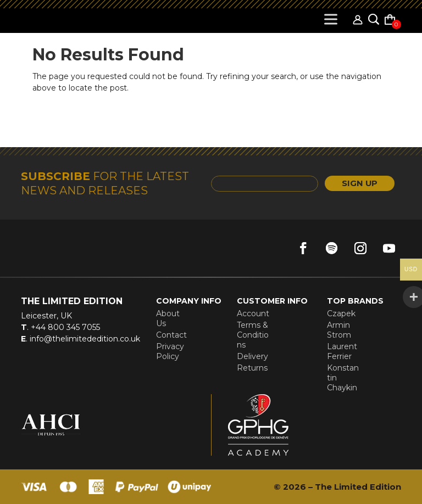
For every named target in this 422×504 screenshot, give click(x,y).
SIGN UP (353, 184)
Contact (171, 335)
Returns (252, 368)
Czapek (341, 313)
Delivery (252, 356)
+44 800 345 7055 (64, 327)
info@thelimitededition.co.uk (84, 339)
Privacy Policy (170, 351)
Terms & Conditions (253, 335)
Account (253, 313)
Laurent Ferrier (342, 351)
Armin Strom (339, 330)
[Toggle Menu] (333, 19)
